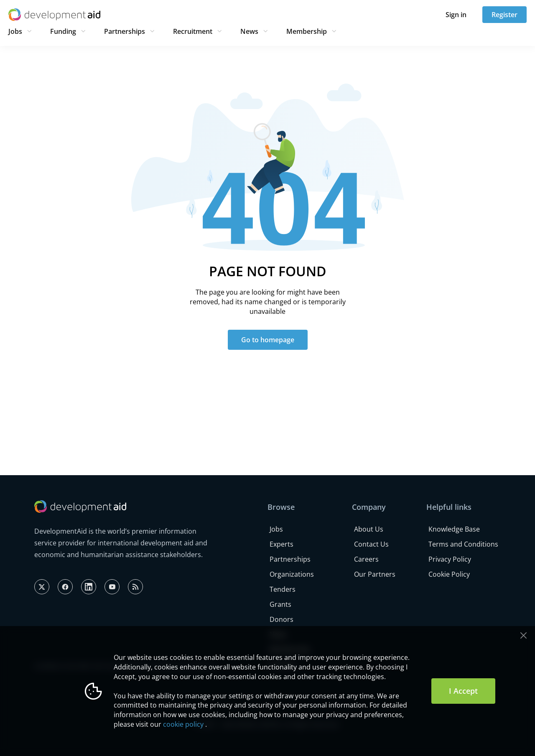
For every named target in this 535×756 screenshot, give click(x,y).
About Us (369, 529)
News (249, 31)
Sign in (456, 15)
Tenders (283, 589)
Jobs (15, 31)
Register (504, 15)
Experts (282, 544)
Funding (63, 31)
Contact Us (371, 544)
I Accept (463, 691)
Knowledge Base (454, 529)
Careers (366, 559)
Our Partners (375, 574)
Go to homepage (268, 340)
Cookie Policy (449, 574)
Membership (307, 31)
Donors (282, 619)
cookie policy (183, 724)
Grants (280, 604)
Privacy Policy (450, 559)
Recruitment (193, 31)
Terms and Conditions (463, 544)
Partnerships (125, 31)
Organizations (292, 574)
